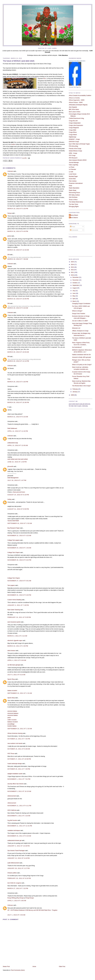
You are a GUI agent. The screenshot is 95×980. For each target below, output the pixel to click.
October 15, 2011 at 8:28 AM (19, 749)
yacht (9, 718)
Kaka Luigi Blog (73, 165)
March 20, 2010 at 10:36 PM (18, 402)
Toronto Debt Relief (13, 521)
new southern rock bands (15, 743)
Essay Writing (12, 898)
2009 (73, 395)
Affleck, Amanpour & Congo (80, 331)
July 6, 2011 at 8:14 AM (16, 675)
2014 (73, 264)
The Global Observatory (76, 202)
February (75, 389)
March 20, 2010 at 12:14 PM (18, 361)
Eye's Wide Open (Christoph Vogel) (79, 144)
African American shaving (15, 733)
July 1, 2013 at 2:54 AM (16, 915)
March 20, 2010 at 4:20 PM (18, 382)
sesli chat (18, 459)
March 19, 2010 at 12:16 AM (18, 250)
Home (34, 966)
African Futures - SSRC (76, 102)
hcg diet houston (12, 820)
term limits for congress (14, 883)
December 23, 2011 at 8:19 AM (19, 836)
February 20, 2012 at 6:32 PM (19, 878)
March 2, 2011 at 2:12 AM (17, 636)
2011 (73, 272)
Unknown (10, 171)
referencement (12, 796)
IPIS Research (73, 158)
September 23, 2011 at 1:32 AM (20, 729)
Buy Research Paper (14, 528)
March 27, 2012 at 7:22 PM (18, 888)
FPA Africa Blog (73, 146)
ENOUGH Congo (74, 142)
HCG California (12, 810)
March (75, 301)
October (75, 283)
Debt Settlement (12, 428)
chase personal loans (19, 492)
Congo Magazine (74, 128)
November (76, 280)
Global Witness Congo (75, 151)
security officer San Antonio (16, 784)
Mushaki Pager (73, 176)
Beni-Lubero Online (75, 112)
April (74, 299)
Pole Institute (73, 181)
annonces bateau (13, 715)
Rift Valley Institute (74, 195)
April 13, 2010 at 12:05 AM (18, 445)
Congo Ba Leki (73, 121)
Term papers (11, 585)
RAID (71, 186)
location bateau (12, 726)
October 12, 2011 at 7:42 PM (19, 739)
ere (45, 79)
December (76, 277)
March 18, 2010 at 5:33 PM (18, 209)
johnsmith (10, 466)
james (9, 236)
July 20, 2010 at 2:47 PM (17, 480)
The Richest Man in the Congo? (81, 386)
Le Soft (71, 172)
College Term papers (14, 540)
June (74, 293)
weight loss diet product (14, 506)
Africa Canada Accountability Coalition (80, 95)
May (74, 296)
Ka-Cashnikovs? (77, 347)
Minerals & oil (76, 328)
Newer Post (6, 966)
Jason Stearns (74, 218)
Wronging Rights (74, 206)
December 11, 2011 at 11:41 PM (20, 826)
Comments (74, 230)
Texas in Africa (73, 200)
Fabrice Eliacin (74, 215)
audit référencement (13, 863)
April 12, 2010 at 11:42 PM (18, 431)
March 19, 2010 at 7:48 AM (18, 259)
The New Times (73, 204)
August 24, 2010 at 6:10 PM (18, 495)
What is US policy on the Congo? (82, 365)
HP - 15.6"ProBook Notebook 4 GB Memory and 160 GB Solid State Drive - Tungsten (32, 910)
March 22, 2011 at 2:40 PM (18, 646)
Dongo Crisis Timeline (79, 314)
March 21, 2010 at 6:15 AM (18, 417)
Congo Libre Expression (76, 125)
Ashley (9, 499)
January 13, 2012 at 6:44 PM (19, 858)
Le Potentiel (72, 169)
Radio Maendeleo (74, 188)
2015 (73, 262)
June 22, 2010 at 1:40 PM (17, 462)
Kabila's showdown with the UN (81, 355)
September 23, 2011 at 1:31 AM (20, 693)
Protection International (76, 183)
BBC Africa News (74, 109)
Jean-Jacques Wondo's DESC (78, 160)
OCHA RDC (72, 179)
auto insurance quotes (14, 622)
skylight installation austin (15, 774)
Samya (10, 213)
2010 (73, 275)
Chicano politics (12, 873)
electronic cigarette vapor (15, 640)
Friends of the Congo (75, 149)
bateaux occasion (13, 722)
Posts (73, 227)
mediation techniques (14, 830)
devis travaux (11, 650)
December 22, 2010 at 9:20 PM (19, 595)
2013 (73, 267)
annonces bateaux (13, 713)
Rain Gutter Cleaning (14, 610)
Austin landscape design (15, 764)
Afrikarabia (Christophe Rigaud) (78, 105)
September (76, 285)
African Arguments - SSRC (77, 100)
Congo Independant (75, 123)
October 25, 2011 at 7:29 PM (19, 769)
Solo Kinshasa (73, 197)
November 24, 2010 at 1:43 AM (19, 548)
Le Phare (72, 167)
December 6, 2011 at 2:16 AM (19, 816)
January (75, 392)
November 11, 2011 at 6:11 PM (19, 806)
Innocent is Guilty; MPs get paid (81, 357)
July (74, 291)
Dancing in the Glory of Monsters (77, 61)
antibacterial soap (13, 443)
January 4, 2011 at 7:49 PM (18, 605)
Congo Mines (73, 132)
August (75, 288)
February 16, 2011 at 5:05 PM (19, 617)
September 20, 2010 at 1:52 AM (20, 523)
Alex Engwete (73, 107)
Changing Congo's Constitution (81, 304)
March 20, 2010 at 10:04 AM (18, 352)
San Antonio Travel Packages (16, 851)
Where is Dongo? (77, 311)
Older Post (62, 966)
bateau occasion (12, 691)
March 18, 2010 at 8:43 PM (18, 231)
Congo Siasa (47, 8)
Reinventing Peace (74, 193)
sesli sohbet (11, 459)
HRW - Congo (73, 153)
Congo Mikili (73, 130)
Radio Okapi (73, 190)
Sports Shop (11, 679)
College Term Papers (14, 552)
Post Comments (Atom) (18, 970)
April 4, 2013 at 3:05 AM (17, 901)
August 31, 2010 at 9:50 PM (18, 509)
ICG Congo (72, 155)
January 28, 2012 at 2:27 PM (19, 868)
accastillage (11, 724)
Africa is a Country (74, 98)
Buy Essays (20, 898)
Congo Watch (73, 135)
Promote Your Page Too (75, 87)
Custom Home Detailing (14, 600)
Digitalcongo (73, 137)
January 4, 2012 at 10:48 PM (19, 846)
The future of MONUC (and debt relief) (19, 61)
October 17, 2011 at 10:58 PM (19, 759)
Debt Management (13, 478)
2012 (73, 270)
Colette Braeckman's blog (76, 118)
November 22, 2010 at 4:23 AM (19, 536)
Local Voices (73, 174)
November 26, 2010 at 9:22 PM (19, 560)
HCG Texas (11, 754)
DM (9, 255)
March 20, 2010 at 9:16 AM (18, 308)
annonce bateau (12, 711)
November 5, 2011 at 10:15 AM (19, 791)
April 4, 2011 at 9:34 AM (17, 660)
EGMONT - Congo (74, 139)
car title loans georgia (14, 665)
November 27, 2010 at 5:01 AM (19, 581)
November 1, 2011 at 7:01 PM (19, 779)
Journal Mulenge (74, 162)
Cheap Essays (30, 898)
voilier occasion (12, 720)
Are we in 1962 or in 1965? (80, 321)
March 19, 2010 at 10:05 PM (18, 299)
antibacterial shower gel (14, 840)
